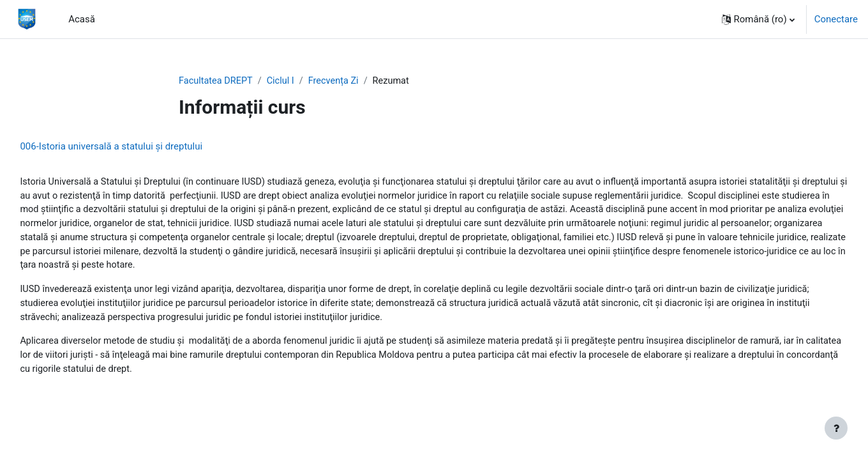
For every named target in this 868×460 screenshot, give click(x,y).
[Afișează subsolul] (836, 428)
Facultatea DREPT (217, 81)
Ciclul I (284, 81)
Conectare (836, 19)
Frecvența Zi (338, 81)
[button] (758, 19)
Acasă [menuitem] (82, 19)
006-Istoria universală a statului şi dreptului (140, 147)
